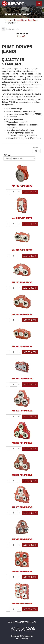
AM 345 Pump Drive (22, 475)
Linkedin (28, 629)
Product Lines (20, 20)
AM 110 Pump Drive (22, 218)
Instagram (33, 629)
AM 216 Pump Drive (22, 250)
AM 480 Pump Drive (22, 604)
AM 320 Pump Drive (22, 411)
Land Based (33, 20)
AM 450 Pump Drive (22, 572)
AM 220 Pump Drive (22, 282)
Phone (13, 629)
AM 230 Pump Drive (22, 314)
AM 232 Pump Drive (22, 347)
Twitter (23, 629)
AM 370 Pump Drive (22, 539)
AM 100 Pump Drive (22, 186)
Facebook (18, 629)
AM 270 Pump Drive (22, 379)
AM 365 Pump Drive (22, 507)
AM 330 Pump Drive (22, 443)
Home (9, 20)
